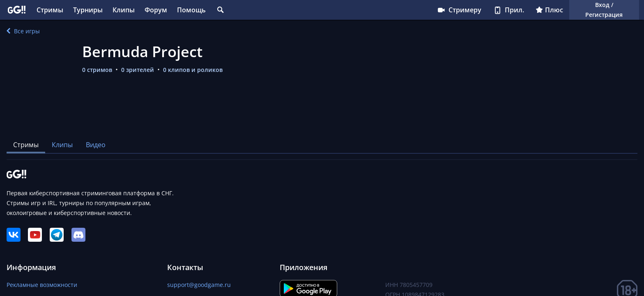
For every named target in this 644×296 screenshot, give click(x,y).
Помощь (191, 10)
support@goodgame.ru (199, 285)
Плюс (549, 10)
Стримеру (459, 10)
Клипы (124, 10)
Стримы (50, 10)
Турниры (88, 10)
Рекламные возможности (42, 285)
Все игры (23, 31)
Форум (156, 10)
